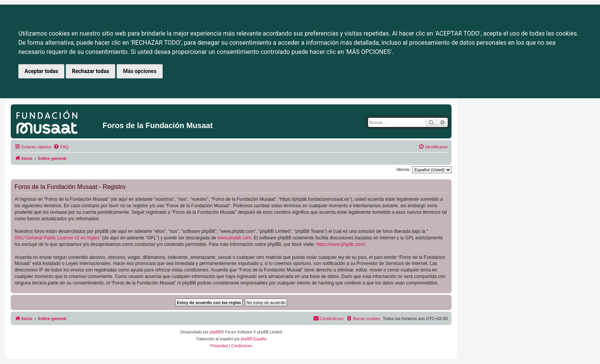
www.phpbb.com (234, 238)
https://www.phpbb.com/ (340, 244)
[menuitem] (61, 147)
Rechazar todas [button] (90, 71)
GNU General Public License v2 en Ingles (57, 238)
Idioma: (403, 169)
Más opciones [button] (140, 71)
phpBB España (254, 339)
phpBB (215, 332)
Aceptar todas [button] (41, 71)
